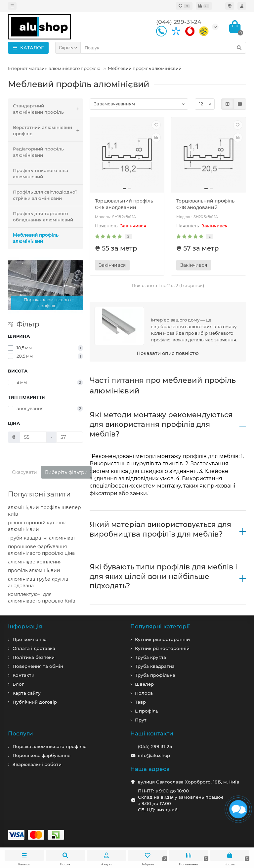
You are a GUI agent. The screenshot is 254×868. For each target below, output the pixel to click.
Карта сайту (27, 693)
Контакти (23, 675)
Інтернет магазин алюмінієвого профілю (54, 68)
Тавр (140, 702)
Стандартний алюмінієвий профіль (48, 109)
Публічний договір (35, 702)
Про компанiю (30, 639)
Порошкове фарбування (42, 755)
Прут (141, 720)
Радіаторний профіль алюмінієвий (38, 152)
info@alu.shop (154, 755)
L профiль (147, 711)
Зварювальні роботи (37, 764)
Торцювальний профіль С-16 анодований (124, 204)
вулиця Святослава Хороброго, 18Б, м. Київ (189, 782)
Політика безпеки (34, 657)
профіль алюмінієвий (34, 570)
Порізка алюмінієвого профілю (50, 746)
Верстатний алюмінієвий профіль (48, 131)
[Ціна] (33, 437)
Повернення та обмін (38, 666)
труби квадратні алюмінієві (41, 538)
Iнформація (25, 626)
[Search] (163, 48)
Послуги (21, 733)
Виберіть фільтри (66, 472)
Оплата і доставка (34, 648)
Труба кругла (150, 657)
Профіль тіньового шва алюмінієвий (41, 174)
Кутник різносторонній (162, 648)
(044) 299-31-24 (155, 746)
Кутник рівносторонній (162, 639)
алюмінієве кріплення (35, 562)
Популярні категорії (160, 626)
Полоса (144, 693)
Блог (18, 684)
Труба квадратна (155, 666)
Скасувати (24, 472)
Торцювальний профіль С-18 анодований (205, 204)
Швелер (144, 684)
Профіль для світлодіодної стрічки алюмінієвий (45, 195)
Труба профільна (155, 675)
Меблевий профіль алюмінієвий (36, 238)
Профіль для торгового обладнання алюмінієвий (43, 217)
